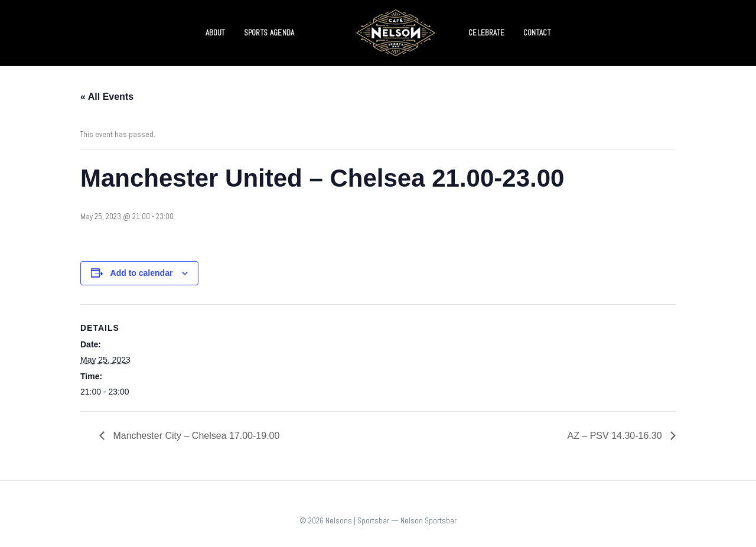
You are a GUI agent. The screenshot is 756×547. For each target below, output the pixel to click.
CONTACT (537, 33)
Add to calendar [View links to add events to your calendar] (142, 273)
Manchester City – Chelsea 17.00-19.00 (195, 436)
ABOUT (215, 33)
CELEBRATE (486, 33)
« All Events (107, 97)
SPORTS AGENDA (269, 33)
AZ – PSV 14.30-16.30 (616, 436)
